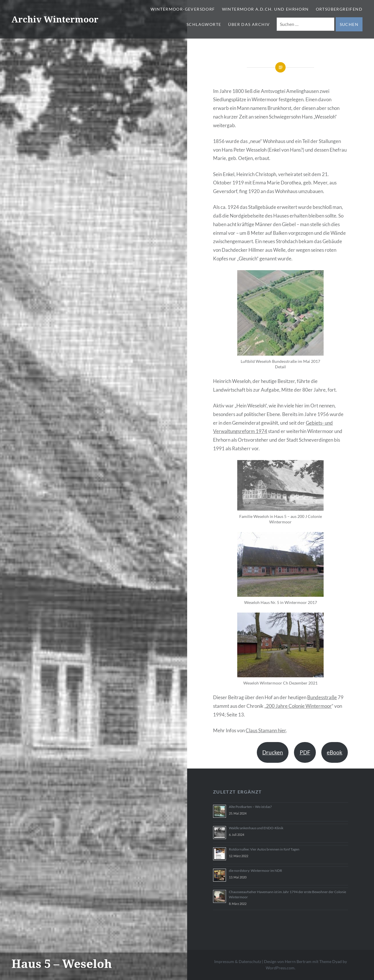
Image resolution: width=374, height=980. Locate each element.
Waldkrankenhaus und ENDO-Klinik (256, 828)
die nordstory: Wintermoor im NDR (256, 871)
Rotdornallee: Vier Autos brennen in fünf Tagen (264, 849)
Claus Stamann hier (266, 730)
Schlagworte (204, 24)
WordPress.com (280, 968)
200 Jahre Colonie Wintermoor (299, 706)
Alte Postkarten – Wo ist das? (250, 807)
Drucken (273, 752)
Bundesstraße (322, 697)
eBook (335, 752)
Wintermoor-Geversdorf (183, 9)
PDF (305, 752)
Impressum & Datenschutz (238, 961)
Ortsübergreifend (339, 9)
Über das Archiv (249, 24)
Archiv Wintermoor (55, 19)
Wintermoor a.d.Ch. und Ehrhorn (265, 9)
